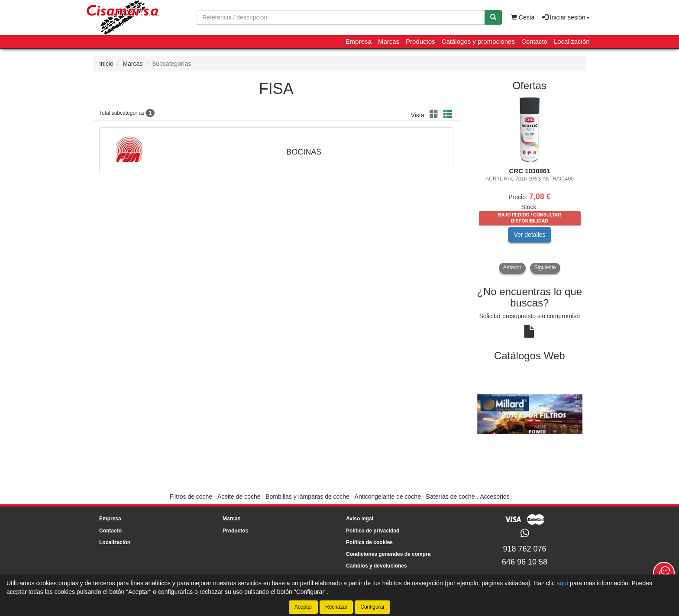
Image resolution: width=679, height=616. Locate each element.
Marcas (389, 41)
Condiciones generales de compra (388, 554)
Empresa (359, 41)
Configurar (372, 607)
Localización (572, 41)
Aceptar (303, 607)
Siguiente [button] (545, 268)
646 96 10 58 (525, 562)
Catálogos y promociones (478, 41)
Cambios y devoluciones (377, 566)
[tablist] (530, 185)
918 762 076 (524, 549)
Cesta (523, 17)
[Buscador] (341, 17)
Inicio (106, 64)
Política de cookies (369, 542)
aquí (562, 583)
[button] (435, 114)
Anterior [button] (512, 268)
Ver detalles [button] (529, 235)
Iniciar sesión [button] (566, 17)
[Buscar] (493, 17)
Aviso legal (360, 519)
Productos (420, 41)
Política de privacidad (373, 531)
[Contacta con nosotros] (664, 573)
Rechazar (336, 607)
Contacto (534, 41)
